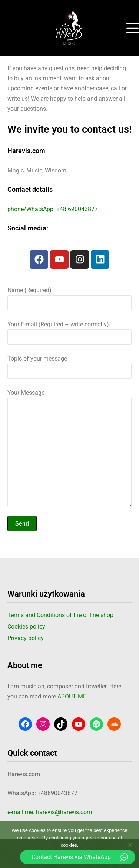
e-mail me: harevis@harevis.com (50, 812)
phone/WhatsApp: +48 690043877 (53, 209)
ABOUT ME (72, 696)
